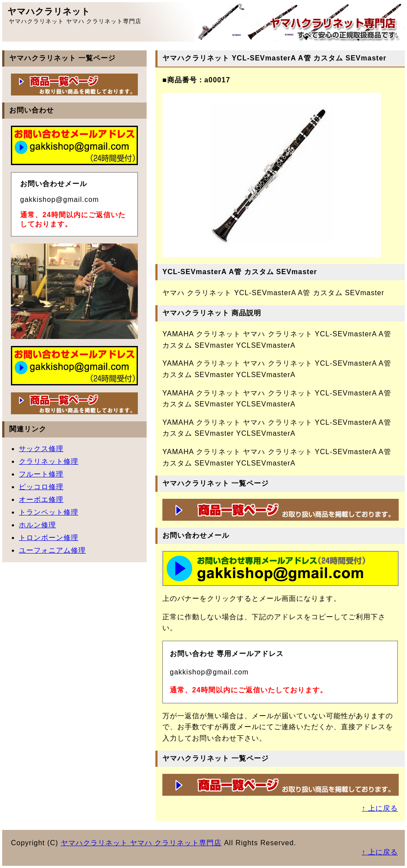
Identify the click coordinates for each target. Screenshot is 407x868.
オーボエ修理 (41, 499)
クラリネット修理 (49, 461)
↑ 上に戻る (380, 808)
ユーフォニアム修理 (52, 550)
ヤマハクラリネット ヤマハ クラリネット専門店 (141, 843)
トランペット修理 (49, 512)
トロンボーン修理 (49, 538)
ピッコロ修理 (41, 487)
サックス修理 (41, 449)
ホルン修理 (37, 525)
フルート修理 (41, 474)
